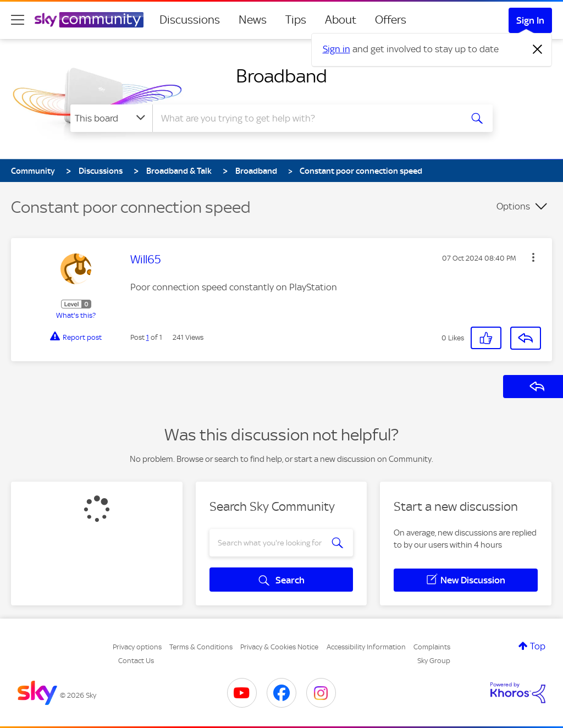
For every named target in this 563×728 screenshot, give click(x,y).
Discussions (190, 20)
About (341, 20)
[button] (533, 257)
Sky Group (434, 661)
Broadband (281, 76)
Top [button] (538, 646)
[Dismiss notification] (538, 49)
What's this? (76, 315)
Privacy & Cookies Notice (279, 647)
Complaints (432, 647)
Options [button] (513, 206)
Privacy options (137, 647)
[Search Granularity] (111, 118)
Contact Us (136, 661)
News (253, 20)
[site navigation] (18, 20)
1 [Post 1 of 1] (148, 337)
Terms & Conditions (201, 647)
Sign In (530, 20)
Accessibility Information (366, 647)
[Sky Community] (89, 20)
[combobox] (306, 118)
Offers (391, 20)
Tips (296, 20)
